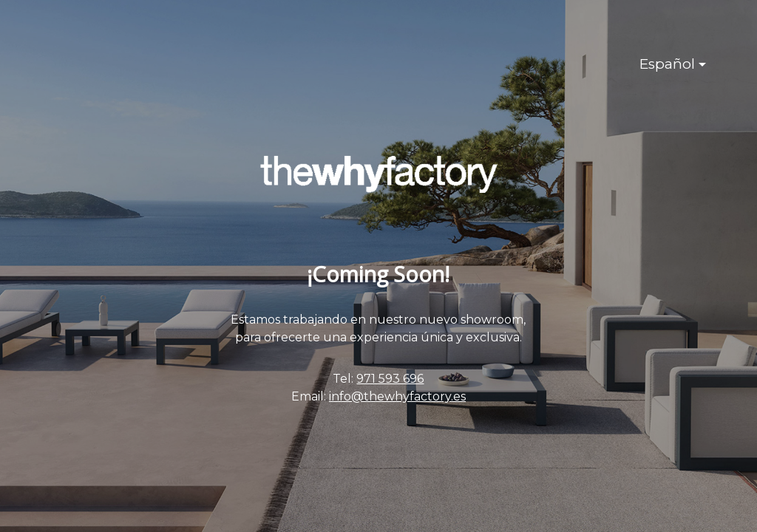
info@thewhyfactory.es (397, 396)
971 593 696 (390, 379)
